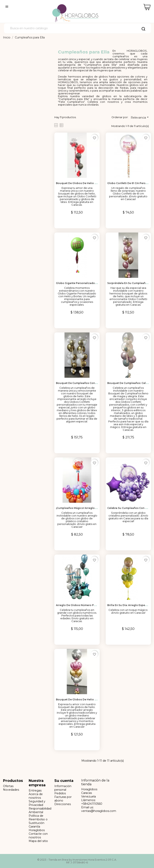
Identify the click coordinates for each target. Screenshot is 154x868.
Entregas (35, 790)
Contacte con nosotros (38, 836)
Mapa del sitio (38, 841)
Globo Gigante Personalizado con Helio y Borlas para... (92, 283)
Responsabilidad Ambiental (40, 810)
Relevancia (140, 117)
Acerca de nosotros (36, 796)
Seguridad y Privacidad (37, 803)
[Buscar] (78, 28)
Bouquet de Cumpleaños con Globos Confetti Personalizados (97, 383)
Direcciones (63, 804)
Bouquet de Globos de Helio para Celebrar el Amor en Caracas (97, 183)
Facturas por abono (63, 799)
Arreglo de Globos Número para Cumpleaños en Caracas (93, 605)
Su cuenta (64, 781)
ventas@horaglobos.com (99, 811)
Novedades (11, 790)
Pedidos (60, 793)
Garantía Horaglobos (37, 828)
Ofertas (8, 786)
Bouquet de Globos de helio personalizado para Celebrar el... (96, 699)
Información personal (63, 788)
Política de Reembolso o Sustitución (38, 819)
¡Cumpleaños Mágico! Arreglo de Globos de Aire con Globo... (96, 508)
